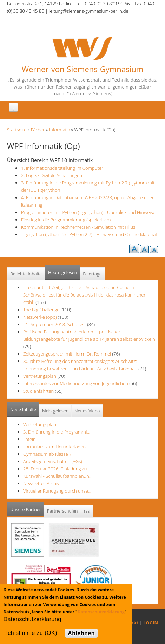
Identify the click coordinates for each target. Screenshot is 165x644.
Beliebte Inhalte (26, 274)
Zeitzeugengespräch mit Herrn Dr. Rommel (67, 354)
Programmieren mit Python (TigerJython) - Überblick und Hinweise (88, 212)
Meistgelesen (55, 411)
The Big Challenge (42, 310)
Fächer (38, 130)
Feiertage (92, 274)
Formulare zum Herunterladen (54, 447)
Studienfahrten (38, 391)
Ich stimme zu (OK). (32, 633)
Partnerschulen (62, 511)
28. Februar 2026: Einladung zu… (57, 469)
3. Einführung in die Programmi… (57, 432)
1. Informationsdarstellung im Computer (62, 168)
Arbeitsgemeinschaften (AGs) (53, 461)
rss (87, 511)
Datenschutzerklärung (101, 612)
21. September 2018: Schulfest (55, 324)
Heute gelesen (62, 272)
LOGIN (151, 623)
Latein (29, 439)
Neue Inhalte (23, 409)
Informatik (60, 130)
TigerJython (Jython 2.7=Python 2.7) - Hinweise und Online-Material (89, 234)
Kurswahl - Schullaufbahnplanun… (58, 476)
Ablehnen (81, 633)
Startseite (17, 130)
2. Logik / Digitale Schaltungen (52, 175)
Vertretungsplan (40, 376)
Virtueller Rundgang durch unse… (57, 491)
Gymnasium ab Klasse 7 (47, 454)
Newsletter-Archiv (41, 483)
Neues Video (87, 411)
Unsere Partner (27, 508)
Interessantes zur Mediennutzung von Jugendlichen (76, 383)
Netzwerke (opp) (40, 317)
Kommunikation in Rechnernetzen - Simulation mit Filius (78, 227)
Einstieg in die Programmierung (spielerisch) (66, 220)
